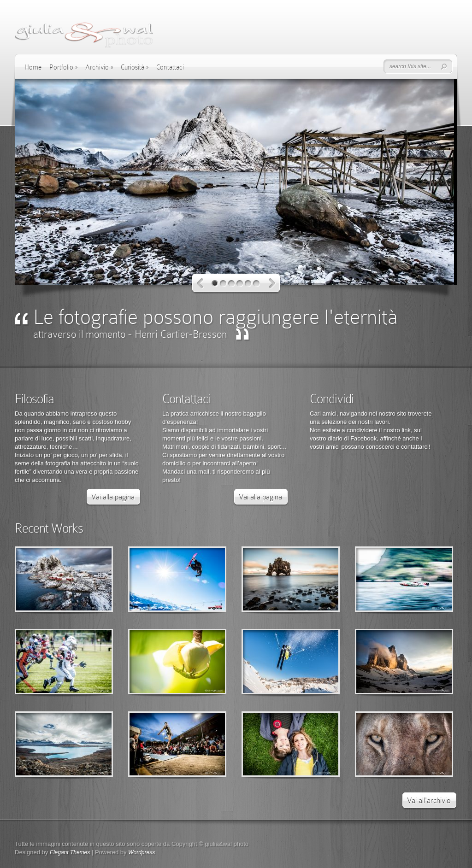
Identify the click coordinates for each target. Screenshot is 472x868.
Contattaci (170, 67)
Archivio (99, 67)
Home (33, 67)
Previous (200, 284)
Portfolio (63, 67)
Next (272, 284)
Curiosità (135, 67)
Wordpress (142, 852)
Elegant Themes (70, 852)
